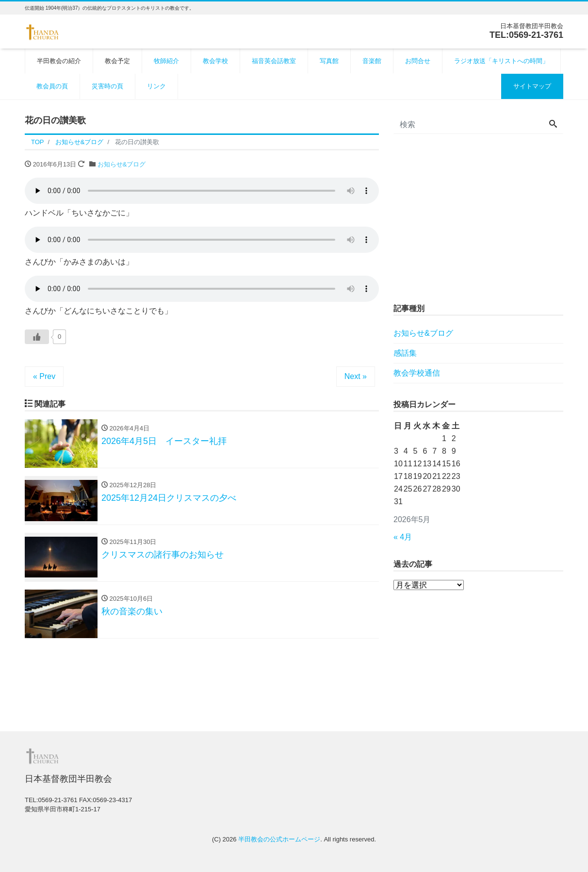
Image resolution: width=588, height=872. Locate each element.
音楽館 (372, 61)
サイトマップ (532, 86)
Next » (356, 376)
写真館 (329, 61)
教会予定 (117, 61)
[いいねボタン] (37, 337)
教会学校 (215, 61)
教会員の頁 (52, 86)
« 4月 (403, 537)
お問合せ (418, 61)
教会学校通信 (417, 373)
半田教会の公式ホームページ (279, 839)
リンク (156, 86)
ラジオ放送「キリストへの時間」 (501, 61)
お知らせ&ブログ (122, 164)
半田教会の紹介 (59, 61)
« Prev (44, 376)
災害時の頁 (107, 86)
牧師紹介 (166, 61)
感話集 (405, 353)
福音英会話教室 (274, 61)
